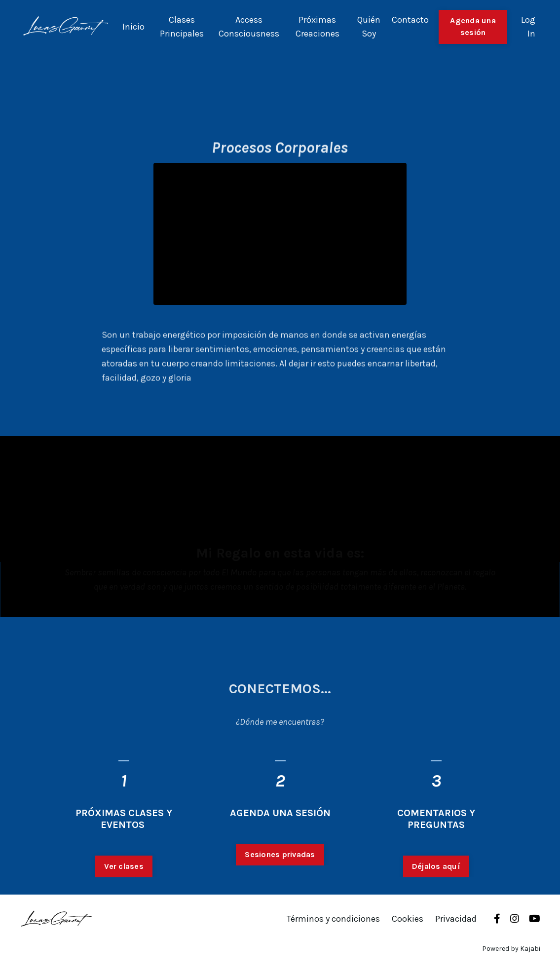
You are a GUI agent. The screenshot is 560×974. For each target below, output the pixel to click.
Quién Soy (369, 27)
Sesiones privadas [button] (280, 857)
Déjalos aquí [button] (436, 869)
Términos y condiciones (333, 919)
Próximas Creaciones (317, 27)
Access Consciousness (249, 27)
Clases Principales (182, 27)
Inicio (133, 27)
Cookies (408, 919)
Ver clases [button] (124, 869)
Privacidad (456, 919)
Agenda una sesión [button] (473, 26)
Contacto (410, 20)
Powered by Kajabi (511, 949)
